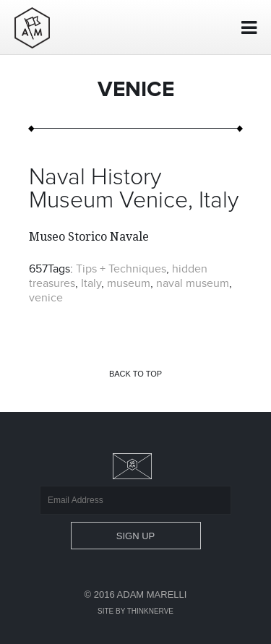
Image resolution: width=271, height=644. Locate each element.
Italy (91, 283)
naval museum (193, 283)
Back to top (135, 374)
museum (129, 283)
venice (46, 298)
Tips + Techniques (121, 269)
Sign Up (135, 536)
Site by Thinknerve (135, 611)
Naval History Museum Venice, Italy (134, 189)
